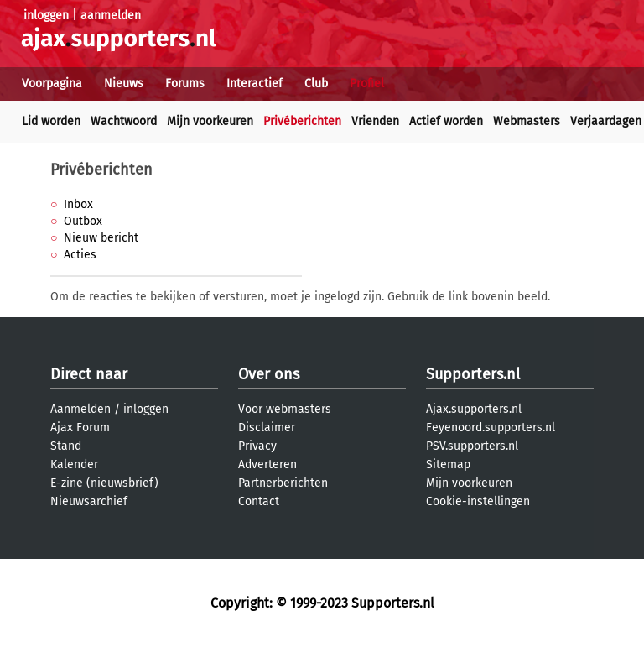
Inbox (78, 204)
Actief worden (446, 121)
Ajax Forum (80, 428)
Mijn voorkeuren (210, 121)
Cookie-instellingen (478, 501)
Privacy (257, 446)
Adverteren (267, 464)
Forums (185, 83)
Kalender (74, 464)
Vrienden (375, 121)
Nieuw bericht (101, 238)
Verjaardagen (606, 121)
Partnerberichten (283, 483)
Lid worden (51, 121)
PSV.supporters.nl (472, 446)
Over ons (269, 374)
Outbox (83, 221)
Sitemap (448, 464)
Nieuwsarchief (89, 501)
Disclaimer (267, 428)
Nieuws (124, 83)
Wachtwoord (124, 121)
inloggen (46, 16)
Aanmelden (80, 409)
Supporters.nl (473, 374)
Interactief (254, 83)
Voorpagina (52, 83)
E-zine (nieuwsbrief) (104, 483)
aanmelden (111, 16)
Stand (66, 446)
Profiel (367, 83)
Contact (259, 501)
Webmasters (527, 121)
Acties (80, 255)
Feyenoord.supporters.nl (491, 428)
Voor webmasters (285, 409)
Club (316, 83)
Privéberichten (302, 121)
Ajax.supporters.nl (474, 409)
